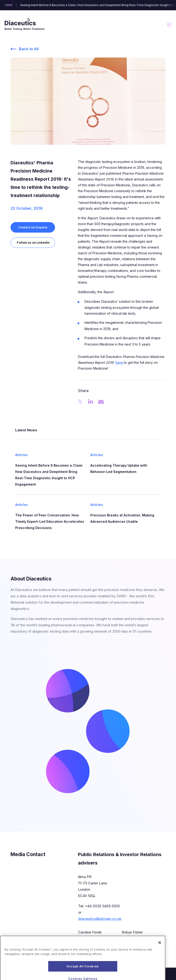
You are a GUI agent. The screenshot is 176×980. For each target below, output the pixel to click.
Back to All (29, 49)
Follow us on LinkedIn (33, 242)
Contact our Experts (33, 227)
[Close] (160, 952)
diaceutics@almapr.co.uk (100, 919)
